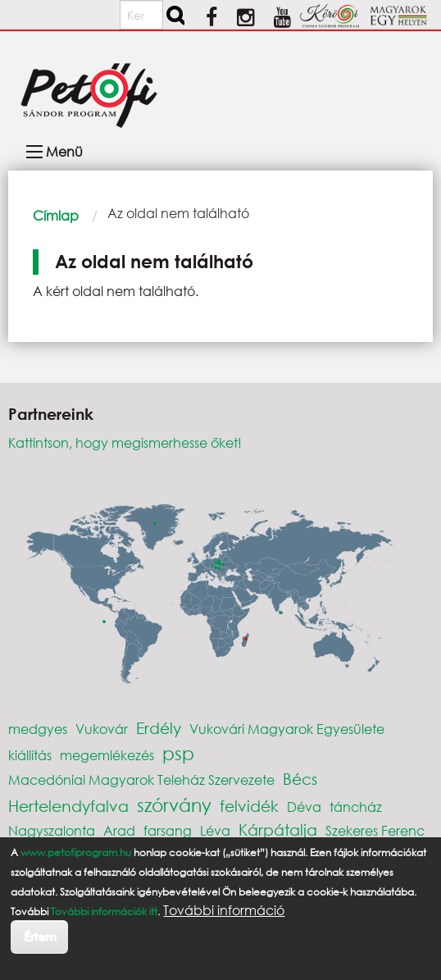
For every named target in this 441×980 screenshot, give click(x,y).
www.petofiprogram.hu (76, 852)
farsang (168, 830)
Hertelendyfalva (68, 806)
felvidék (249, 806)
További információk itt (104, 912)
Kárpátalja (278, 830)
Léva (215, 830)
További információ (224, 910)
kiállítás (30, 755)
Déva (304, 807)
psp (178, 753)
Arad (119, 830)
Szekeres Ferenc (375, 830)
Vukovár (102, 729)
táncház (356, 807)
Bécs (300, 779)
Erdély (159, 728)
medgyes (38, 729)
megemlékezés (107, 755)
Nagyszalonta (52, 830)
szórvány (174, 805)
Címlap (56, 215)
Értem (40, 936)
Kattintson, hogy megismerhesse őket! (125, 442)
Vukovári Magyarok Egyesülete (287, 729)
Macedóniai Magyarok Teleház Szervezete (141, 779)
